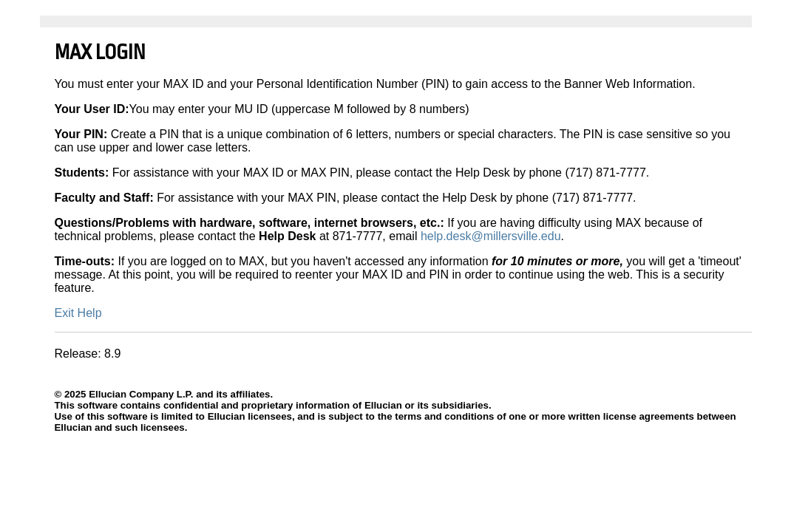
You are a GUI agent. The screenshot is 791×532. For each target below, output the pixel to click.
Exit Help (78, 313)
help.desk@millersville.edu (491, 236)
